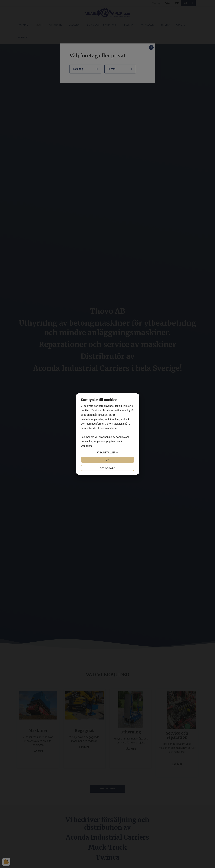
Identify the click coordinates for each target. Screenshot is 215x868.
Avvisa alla (107, 468)
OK (107, 460)
